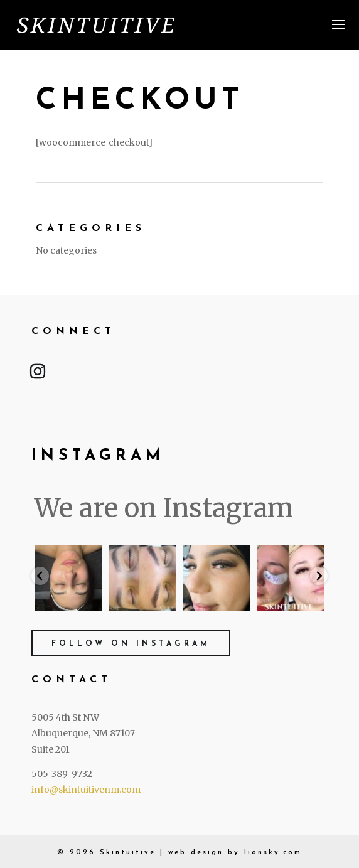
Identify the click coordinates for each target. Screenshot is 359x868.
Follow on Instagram (131, 644)
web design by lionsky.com (235, 853)
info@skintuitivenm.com (86, 790)
